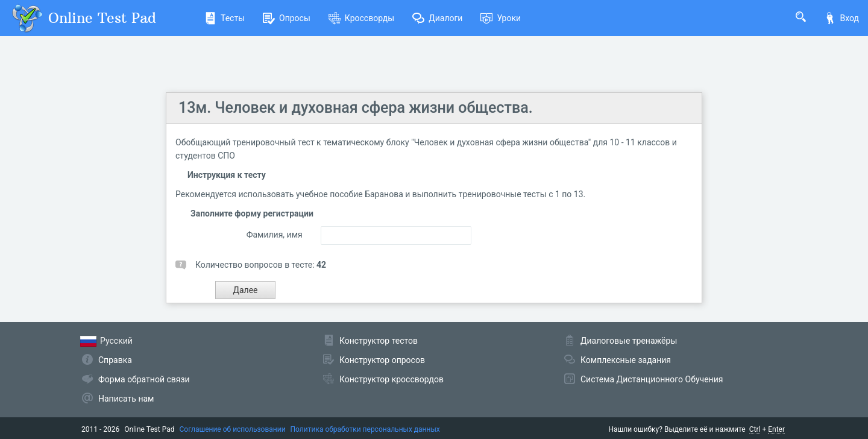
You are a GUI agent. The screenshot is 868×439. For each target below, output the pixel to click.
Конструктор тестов (379, 341)
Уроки (501, 18)
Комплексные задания (626, 360)
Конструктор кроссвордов (392, 379)
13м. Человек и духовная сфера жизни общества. (356, 108)
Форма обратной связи (144, 379)
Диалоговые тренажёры (629, 341)
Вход (841, 18)
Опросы (287, 18)
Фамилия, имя (275, 235)
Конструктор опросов (382, 360)
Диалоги (437, 18)
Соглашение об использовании (233, 429)
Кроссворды (361, 18)
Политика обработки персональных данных (365, 429)
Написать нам (126, 399)
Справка (115, 360)
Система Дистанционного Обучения (652, 379)
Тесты (225, 18)
